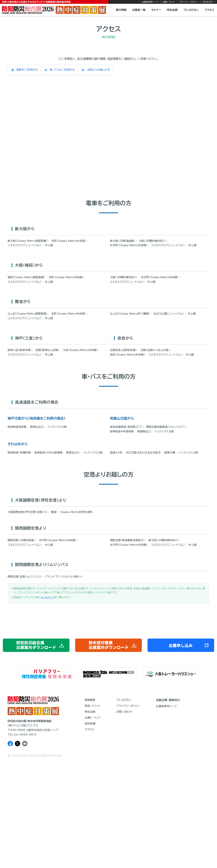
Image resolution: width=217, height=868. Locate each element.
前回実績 (90, 724)
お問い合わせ (124, 712)
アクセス (209, 10)
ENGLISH (208, 2)
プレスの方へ (191, 10)
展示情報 (121, 10)
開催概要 (90, 700)
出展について (169, 2)
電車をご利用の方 (24, 70)
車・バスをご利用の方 (59, 70)
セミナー (156, 10)
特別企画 (172, 10)
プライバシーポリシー (189, 2)
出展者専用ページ (150, 2)
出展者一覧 (139, 10)
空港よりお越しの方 (96, 70)
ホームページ (48, 597)
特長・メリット (93, 706)
